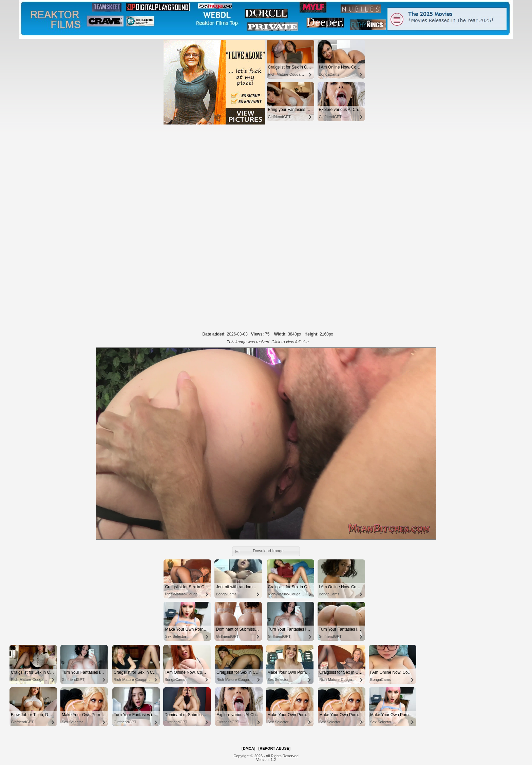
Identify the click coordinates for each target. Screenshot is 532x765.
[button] (266, 551)
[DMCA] (248, 748)
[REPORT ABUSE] (274, 748)
